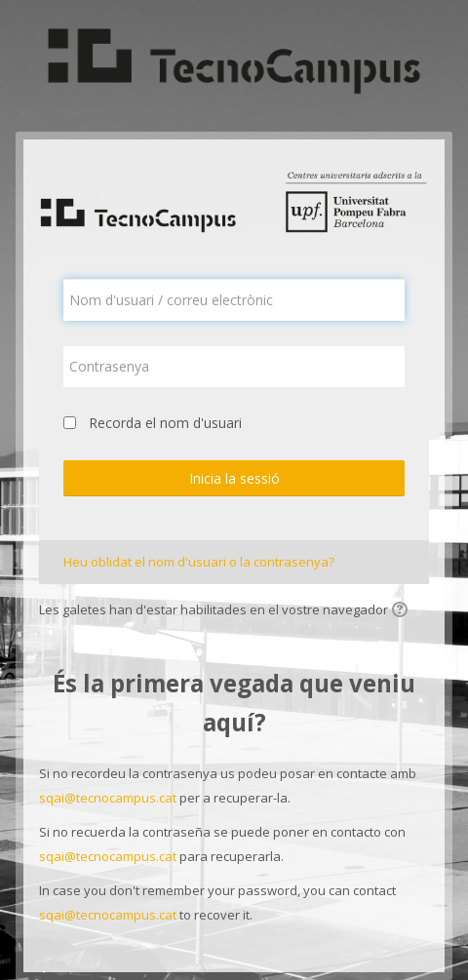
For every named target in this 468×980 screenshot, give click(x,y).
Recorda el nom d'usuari (165, 423)
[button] (403, 611)
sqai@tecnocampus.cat (108, 798)
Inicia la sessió (234, 478)
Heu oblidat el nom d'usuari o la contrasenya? (199, 562)
